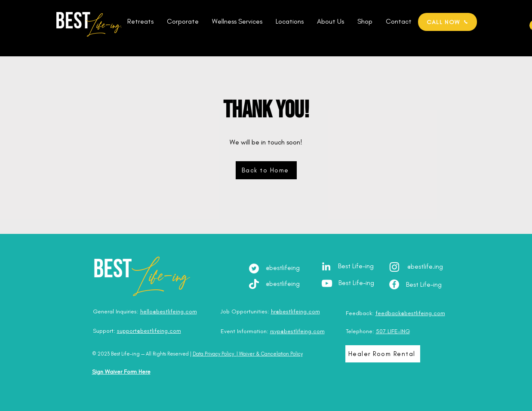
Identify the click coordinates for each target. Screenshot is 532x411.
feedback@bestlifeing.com (410, 313)
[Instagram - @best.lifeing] (394, 267)
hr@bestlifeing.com (295, 311)
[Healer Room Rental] (383, 354)
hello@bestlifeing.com (169, 311)
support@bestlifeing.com (149, 331)
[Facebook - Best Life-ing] (394, 284)
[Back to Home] (266, 170)
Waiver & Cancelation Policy (271, 354)
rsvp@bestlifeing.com (297, 331)
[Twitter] (254, 268)
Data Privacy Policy (213, 354)
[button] (141, 21)
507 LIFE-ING (393, 331)
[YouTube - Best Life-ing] (327, 283)
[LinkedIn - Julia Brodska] (326, 266)
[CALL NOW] (447, 22)
